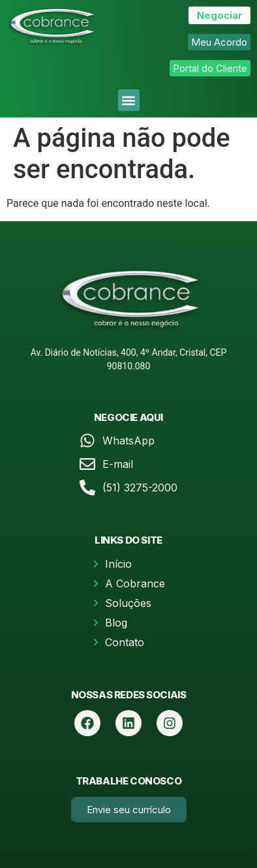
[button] (129, 100)
